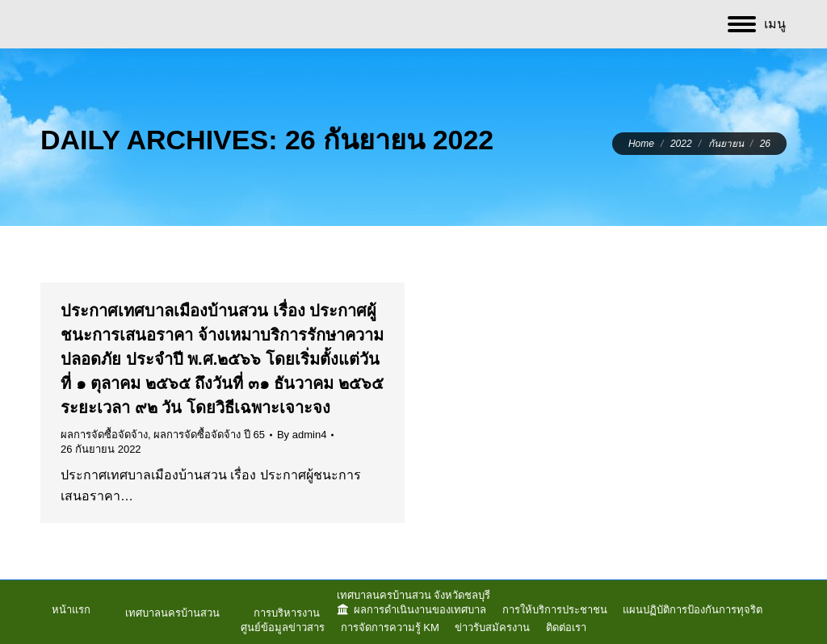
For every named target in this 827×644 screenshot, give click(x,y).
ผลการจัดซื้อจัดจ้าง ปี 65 (209, 435)
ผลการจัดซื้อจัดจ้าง (104, 435)
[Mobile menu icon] (757, 24)
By (302, 435)
